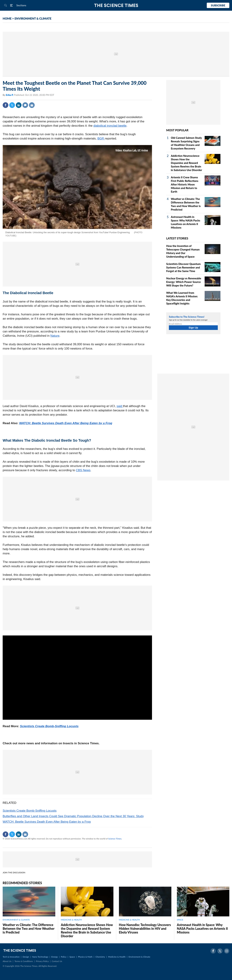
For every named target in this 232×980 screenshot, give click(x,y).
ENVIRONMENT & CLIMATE (33, 18)
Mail (32, 105)
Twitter (12, 105)
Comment (25, 105)
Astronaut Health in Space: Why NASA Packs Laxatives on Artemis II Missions (202, 929)
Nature (55, 336)
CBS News (83, 470)
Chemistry (100, 957)
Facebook (6, 105)
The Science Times (116, 5)
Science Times (115, 839)
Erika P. (10, 95)
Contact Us (57, 961)
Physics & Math (85, 957)
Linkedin (19, 105)
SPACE (180, 920)
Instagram (227, 951)
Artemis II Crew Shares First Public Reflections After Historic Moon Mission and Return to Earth (185, 184)
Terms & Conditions (24, 961)
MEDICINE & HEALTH (71, 920)
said (120, 406)
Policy (64, 957)
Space (72, 957)
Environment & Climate (139, 957)
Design (26, 957)
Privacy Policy (42, 961)
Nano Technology (40, 957)
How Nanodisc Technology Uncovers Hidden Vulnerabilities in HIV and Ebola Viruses (145, 929)
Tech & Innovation (11, 957)
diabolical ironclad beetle (110, 126)
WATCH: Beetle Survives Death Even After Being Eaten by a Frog (66, 423)
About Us (7, 961)
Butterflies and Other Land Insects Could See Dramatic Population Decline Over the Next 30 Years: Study (73, 816)
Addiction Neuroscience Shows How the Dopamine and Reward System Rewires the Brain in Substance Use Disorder (186, 163)
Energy (55, 957)
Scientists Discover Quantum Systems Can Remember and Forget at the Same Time (183, 267)
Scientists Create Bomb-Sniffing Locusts (49, 726)
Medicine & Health (117, 957)
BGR (101, 139)
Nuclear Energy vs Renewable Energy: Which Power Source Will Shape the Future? (184, 282)
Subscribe (218, 5)
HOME (7, 18)
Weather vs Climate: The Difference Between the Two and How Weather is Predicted (29, 929)
